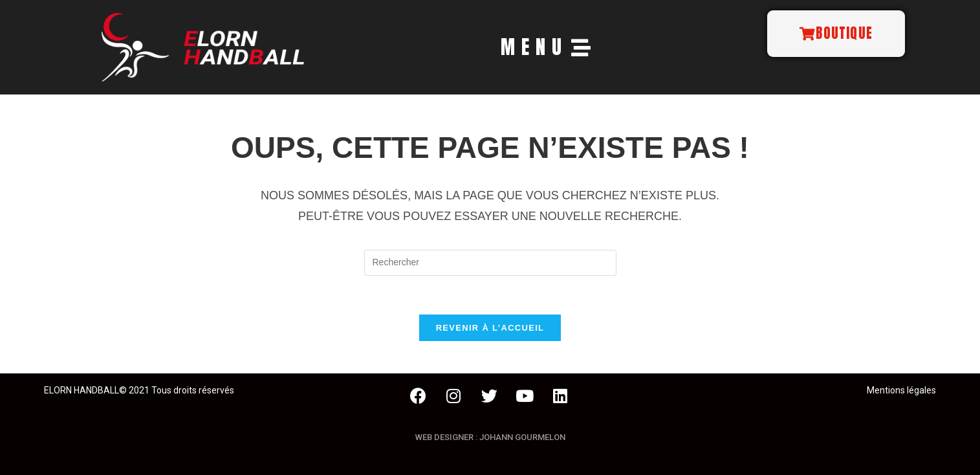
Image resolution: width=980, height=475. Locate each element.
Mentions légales (901, 390)
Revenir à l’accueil (490, 328)
